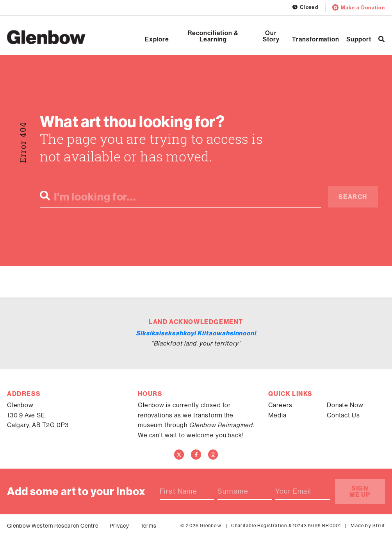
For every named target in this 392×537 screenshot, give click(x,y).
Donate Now (345, 405)
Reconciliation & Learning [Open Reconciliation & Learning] (213, 36)
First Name (178, 491)
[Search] (382, 39)
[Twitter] (179, 455)
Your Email (293, 491)
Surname (233, 491)
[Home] (46, 37)
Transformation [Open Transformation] (316, 39)
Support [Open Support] (359, 39)
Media (277, 415)
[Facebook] (196, 455)
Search (353, 197)
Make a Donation (359, 7)
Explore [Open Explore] (157, 39)
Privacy (119, 526)
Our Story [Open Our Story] (271, 36)
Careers (280, 405)
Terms (149, 526)
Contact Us (344, 415)
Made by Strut (368, 525)
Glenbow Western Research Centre (53, 526)
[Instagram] (213, 455)
